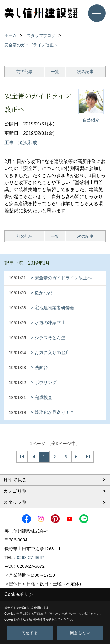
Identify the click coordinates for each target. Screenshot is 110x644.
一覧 (55, 72)
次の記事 (85, 72)
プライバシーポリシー (61, 614)
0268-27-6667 (31, 557)
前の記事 (25, 72)
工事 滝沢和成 (21, 143)
